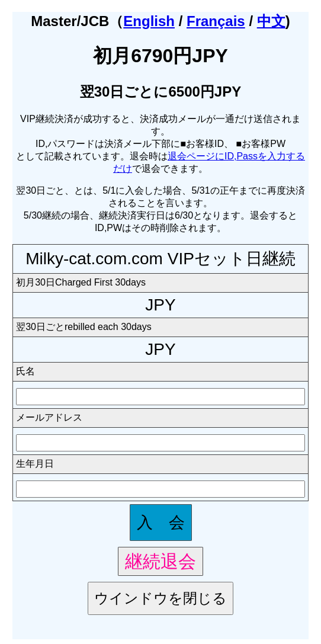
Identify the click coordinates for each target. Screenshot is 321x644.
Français (216, 21)
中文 (271, 21)
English (149, 21)
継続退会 (160, 561)
